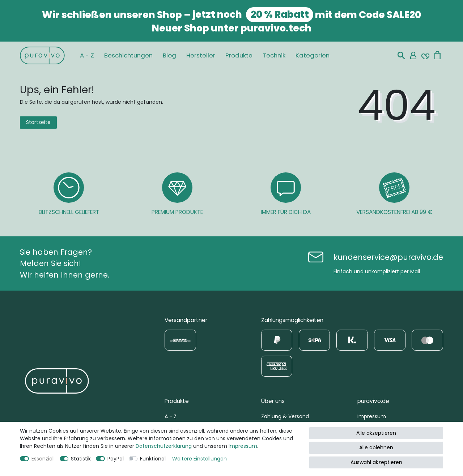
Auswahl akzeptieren (376, 462)
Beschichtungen (128, 55)
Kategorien (313, 55)
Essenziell (43, 459)
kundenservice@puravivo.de (388, 257)
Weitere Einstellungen (199, 459)
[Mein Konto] (413, 55)
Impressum (372, 416)
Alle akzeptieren (376, 433)
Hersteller (201, 55)
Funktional (153, 459)
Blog (169, 55)
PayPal (116, 459)
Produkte (239, 55)
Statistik (81, 459)
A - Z (87, 55)
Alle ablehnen (376, 447)
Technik (274, 55)
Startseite (38, 122)
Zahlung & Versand (285, 416)
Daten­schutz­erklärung (164, 446)
